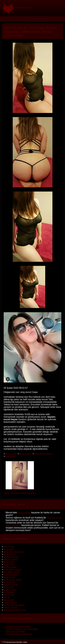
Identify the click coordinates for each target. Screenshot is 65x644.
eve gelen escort (11, 572)
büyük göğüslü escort (14, 605)
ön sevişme (9, 582)
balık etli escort (11, 575)
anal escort (10, 456)
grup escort (9, 600)
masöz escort (10, 602)
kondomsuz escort (43, 454)
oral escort (8, 587)
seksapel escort (11, 557)
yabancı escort (10, 559)
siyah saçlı (8, 549)
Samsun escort (13, 525)
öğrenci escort (10, 607)
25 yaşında (9, 592)
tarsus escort (24, 513)
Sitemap (19, 19)
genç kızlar (9, 562)
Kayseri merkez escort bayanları (22, 629)
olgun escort (9, 554)
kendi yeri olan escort (14, 552)
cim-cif (6, 597)
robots (25, 642)
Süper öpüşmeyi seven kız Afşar (20, 492)
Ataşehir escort (54, 518)
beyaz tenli (9, 564)
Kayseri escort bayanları (18, 626)
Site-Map (19, 642)
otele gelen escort (12, 569)
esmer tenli (10, 454)
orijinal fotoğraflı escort (14, 610)
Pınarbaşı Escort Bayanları (19, 634)
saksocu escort (11, 585)
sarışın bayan (10, 567)
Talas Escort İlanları (16, 631)
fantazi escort (10, 590)
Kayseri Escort (9, 19)
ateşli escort (25, 454)
